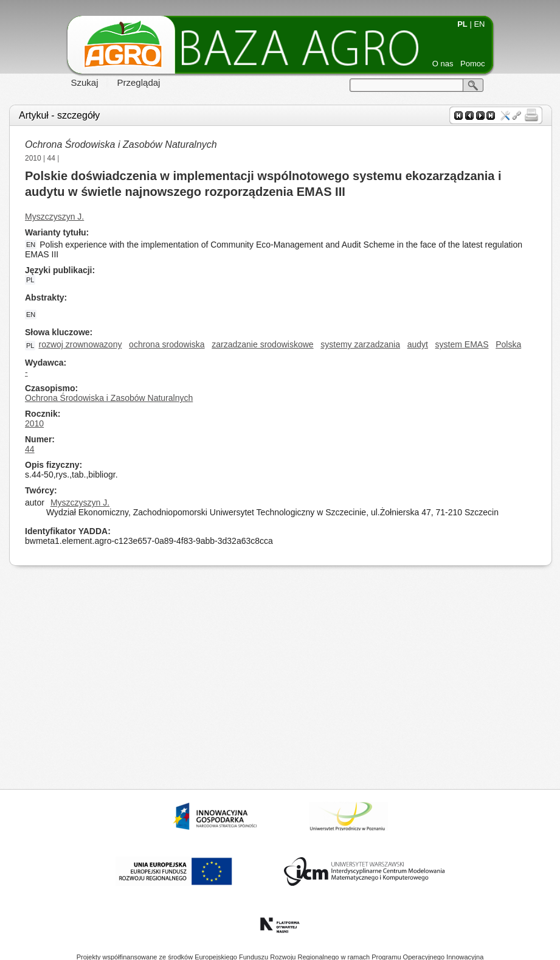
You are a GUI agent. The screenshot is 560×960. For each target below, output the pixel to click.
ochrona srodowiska (167, 344)
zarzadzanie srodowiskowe (262, 344)
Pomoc (472, 64)
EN (479, 24)
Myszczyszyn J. (54, 217)
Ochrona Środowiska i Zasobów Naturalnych (121, 144)
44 (51, 158)
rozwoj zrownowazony (80, 344)
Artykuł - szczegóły (59, 115)
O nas (443, 64)
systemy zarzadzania (360, 344)
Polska (508, 344)
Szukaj (85, 82)
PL (462, 24)
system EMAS (462, 344)
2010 (33, 158)
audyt (418, 344)
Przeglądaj (139, 82)
